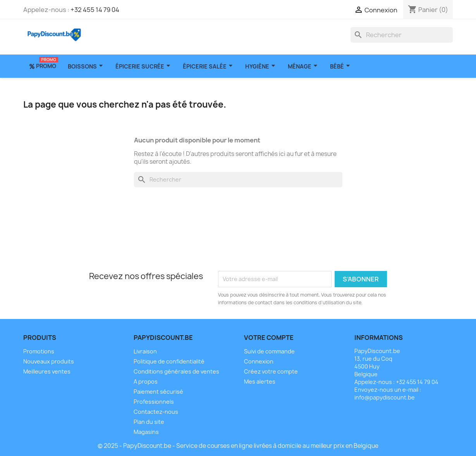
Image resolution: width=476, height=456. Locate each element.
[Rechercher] (402, 35)
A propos (146, 381)
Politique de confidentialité (169, 361)
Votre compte (269, 338)
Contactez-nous (156, 412)
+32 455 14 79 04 (95, 10)
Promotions (39, 351)
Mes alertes (260, 381)
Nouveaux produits (49, 361)
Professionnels (154, 402)
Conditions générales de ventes (176, 371)
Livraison (145, 351)
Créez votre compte (271, 371)
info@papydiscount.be (385, 397)
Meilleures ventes (47, 371)
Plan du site (149, 422)
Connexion (259, 361)
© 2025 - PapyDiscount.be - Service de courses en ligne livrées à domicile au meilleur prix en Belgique (238, 446)
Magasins (146, 432)
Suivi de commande (269, 351)
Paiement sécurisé (158, 392)
